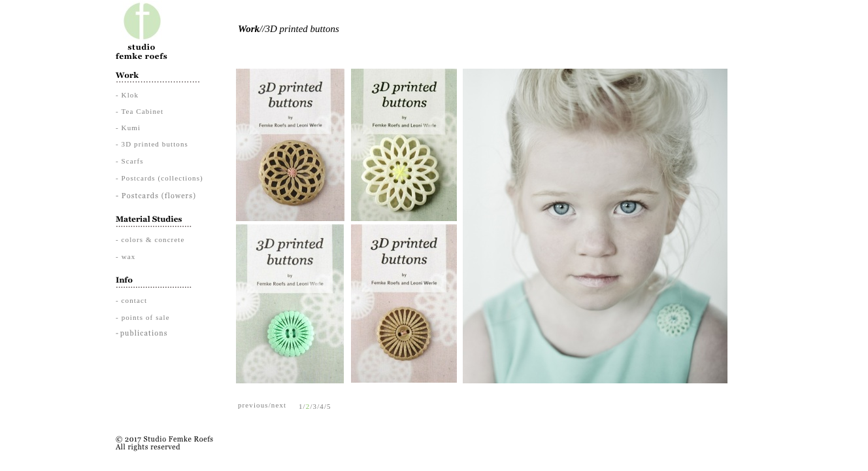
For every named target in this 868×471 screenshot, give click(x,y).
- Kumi (128, 128)
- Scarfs (130, 161)
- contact (131, 300)
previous (253, 405)
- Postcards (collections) (159, 178)
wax (129, 256)
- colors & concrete (150, 239)
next (279, 405)
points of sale (146, 317)
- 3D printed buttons (152, 144)
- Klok (127, 95)
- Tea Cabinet (140, 111)
